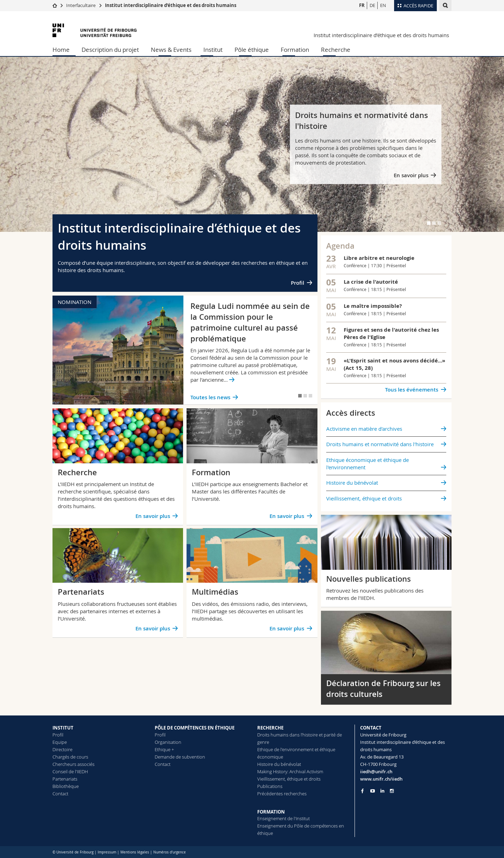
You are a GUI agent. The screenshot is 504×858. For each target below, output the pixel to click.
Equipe (60, 742)
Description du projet (110, 50)
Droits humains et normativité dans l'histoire (380, 444)
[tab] (429, 223)
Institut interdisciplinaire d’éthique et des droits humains (171, 5)
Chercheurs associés (73, 764)
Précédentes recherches (282, 794)
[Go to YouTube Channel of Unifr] (373, 791)
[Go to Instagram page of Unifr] (392, 791)
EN (383, 5)
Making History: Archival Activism (290, 771)
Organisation (168, 742)
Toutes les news (210, 397)
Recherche (336, 50)
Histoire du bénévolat (352, 483)
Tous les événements (412, 390)
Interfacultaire (81, 5)
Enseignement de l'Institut (283, 818)
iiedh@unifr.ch (376, 771)
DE (372, 5)
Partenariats (65, 779)
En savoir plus (411, 175)
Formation (295, 50)
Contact (60, 794)
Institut (213, 50)
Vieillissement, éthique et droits (364, 498)
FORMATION (271, 812)
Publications (270, 786)
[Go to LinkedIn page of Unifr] (382, 791)
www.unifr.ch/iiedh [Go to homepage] (381, 779)
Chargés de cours (70, 757)
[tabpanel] (252, 144)
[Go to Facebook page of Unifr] (362, 791)
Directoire (62, 749)
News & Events (171, 50)
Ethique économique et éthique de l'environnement (367, 463)
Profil (297, 283)
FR (362, 5)
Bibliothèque (66, 786)
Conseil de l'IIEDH (70, 771)
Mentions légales (135, 852)
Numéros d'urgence (170, 852)
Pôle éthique (252, 50)
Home (61, 50)
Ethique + (164, 749)
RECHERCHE (270, 728)
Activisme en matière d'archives (364, 429)
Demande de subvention (180, 757)
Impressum (107, 852)
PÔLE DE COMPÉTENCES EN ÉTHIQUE (195, 728)
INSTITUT (63, 728)
